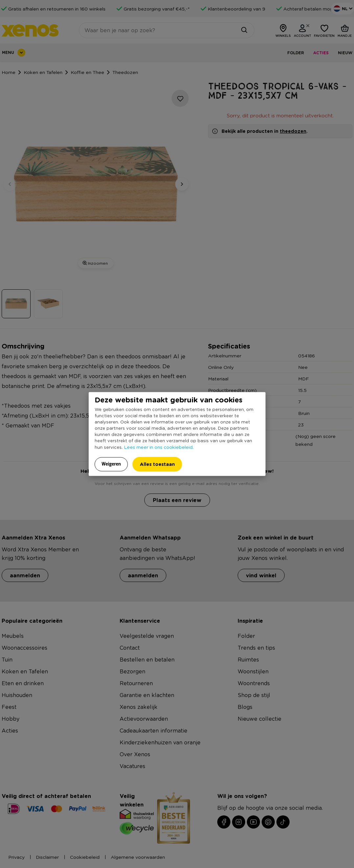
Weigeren (111, 464)
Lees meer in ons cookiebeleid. (159, 447)
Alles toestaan (157, 464)
